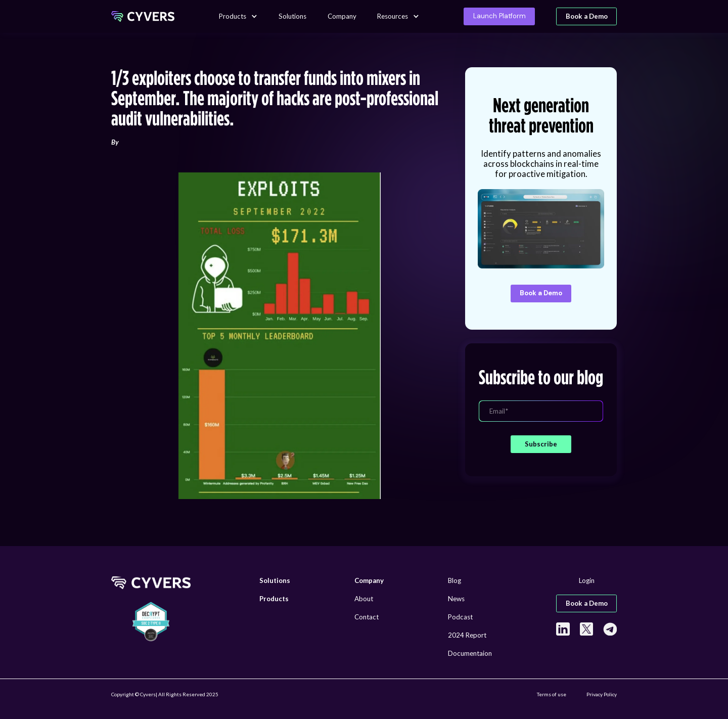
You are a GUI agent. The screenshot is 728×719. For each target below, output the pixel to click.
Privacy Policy (602, 694)
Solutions (292, 16)
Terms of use (552, 694)
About (364, 599)
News (456, 599)
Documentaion (470, 653)
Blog (454, 580)
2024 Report (467, 635)
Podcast (460, 617)
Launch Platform (499, 16)
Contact (367, 617)
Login (587, 580)
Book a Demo (587, 16)
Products (233, 16)
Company (342, 16)
